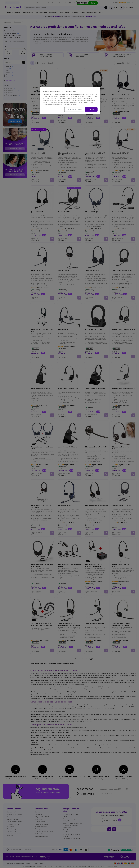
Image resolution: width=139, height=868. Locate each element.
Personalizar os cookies (74, 109)
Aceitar (91, 109)
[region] (70, 100)
